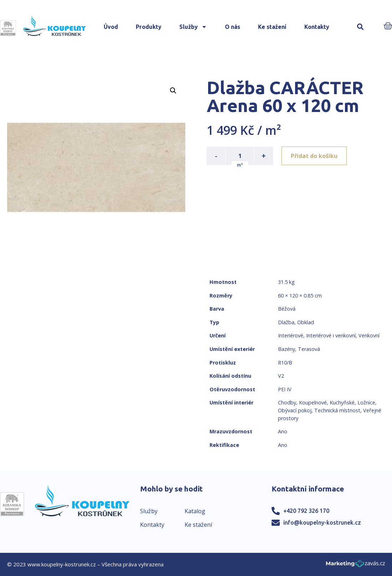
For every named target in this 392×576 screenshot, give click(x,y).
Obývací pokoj (295, 410)
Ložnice (366, 402)
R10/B (285, 363)
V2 (281, 376)
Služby (193, 27)
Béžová (287, 309)
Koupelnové (313, 402)
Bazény (287, 349)
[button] (360, 27)
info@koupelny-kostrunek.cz (322, 523)
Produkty (149, 27)
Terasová (309, 349)
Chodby (287, 402)
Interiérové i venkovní (331, 335)
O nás (233, 27)
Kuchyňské (342, 402)
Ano (283, 431)
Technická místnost (337, 410)
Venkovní (369, 335)
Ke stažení (272, 27)
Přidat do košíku (314, 156)
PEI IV (285, 389)
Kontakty (317, 27)
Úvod (111, 27)
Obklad (306, 322)
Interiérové (291, 335)
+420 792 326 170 (306, 511)
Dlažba (286, 322)
